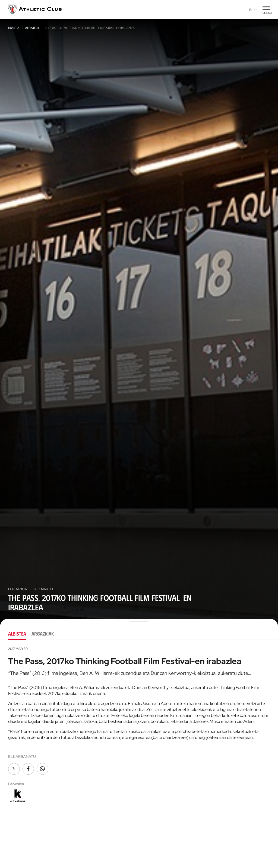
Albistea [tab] (17, 634)
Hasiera (14, 28)
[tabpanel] (139, 725)
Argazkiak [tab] (43, 634)
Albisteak (32, 28)
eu (253, 9)
